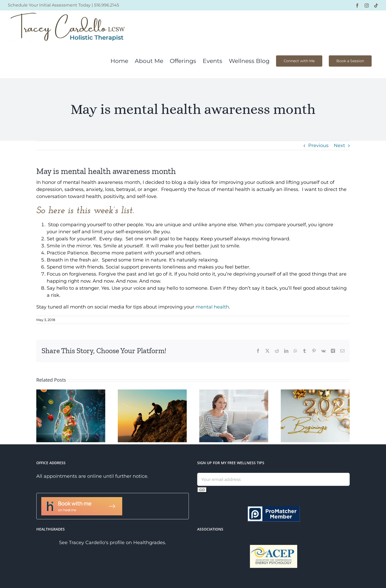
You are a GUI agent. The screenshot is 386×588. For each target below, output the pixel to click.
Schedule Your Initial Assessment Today (49, 5)
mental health (212, 307)
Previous (318, 145)
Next (339, 145)
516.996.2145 (107, 5)
